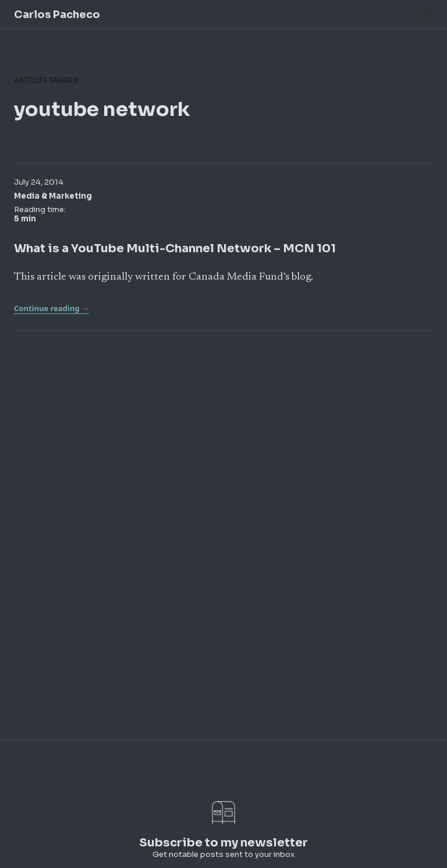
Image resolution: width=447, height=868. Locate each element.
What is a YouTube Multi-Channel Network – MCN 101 (175, 248)
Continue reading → (52, 308)
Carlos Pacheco (57, 15)
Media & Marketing (53, 196)
